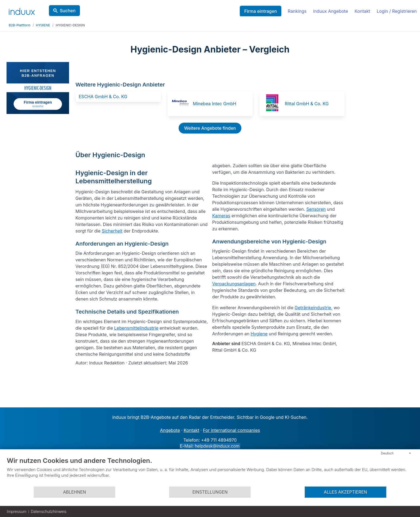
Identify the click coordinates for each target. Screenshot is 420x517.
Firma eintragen (260, 11)
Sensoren (316, 209)
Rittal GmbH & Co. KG (307, 104)
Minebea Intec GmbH (215, 104)
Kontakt (362, 11)
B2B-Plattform (20, 25)
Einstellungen (210, 492)
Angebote (170, 430)
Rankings (297, 11)
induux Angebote (331, 11)
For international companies (232, 430)
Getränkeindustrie (313, 308)
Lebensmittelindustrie (136, 328)
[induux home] (22, 10)
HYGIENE (43, 25)
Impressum (17, 511)
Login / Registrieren (397, 11)
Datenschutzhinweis (49, 511)
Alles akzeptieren (345, 492)
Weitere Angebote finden (210, 128)
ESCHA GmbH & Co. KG (103, 97)
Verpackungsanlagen (234, 284)
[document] (210, 471)
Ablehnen (74, 492)
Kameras (221, 216)
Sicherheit (112, 231)
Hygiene (259, 334)
